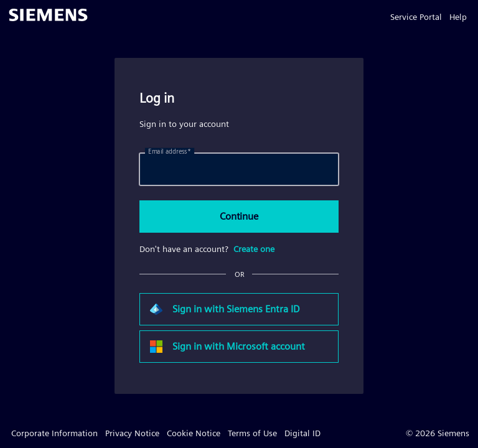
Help (458, 17)
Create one (254, 249)
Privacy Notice (132, 433)
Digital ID (302, 433)
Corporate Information (54, 433)
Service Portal (416, 17)
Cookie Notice (194, 433)
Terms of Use (252, 433)
